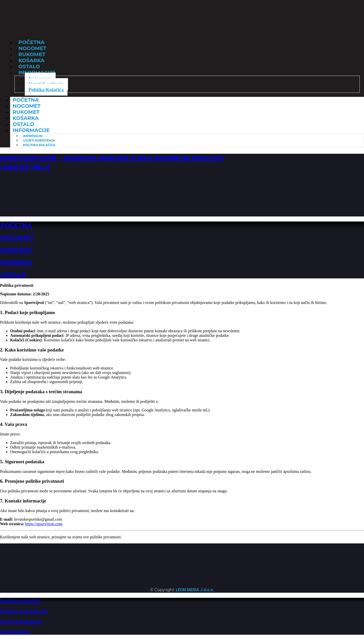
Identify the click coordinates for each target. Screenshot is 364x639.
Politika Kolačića (46, 90)
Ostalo (23, 124)
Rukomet (26, 112)
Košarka (26, 118)
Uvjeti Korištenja (39, 140)
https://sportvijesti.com (44, 524)
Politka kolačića (20, 601)
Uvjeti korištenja (21, 622)
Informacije (31, 130)
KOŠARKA (16, 262)
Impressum (33, 136)
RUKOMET (17, 250)
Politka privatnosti (24, 611)
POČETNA (16, 225)
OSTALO (13, 275)
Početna (26, 100)
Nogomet (27, 106)
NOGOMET (17, 238)
